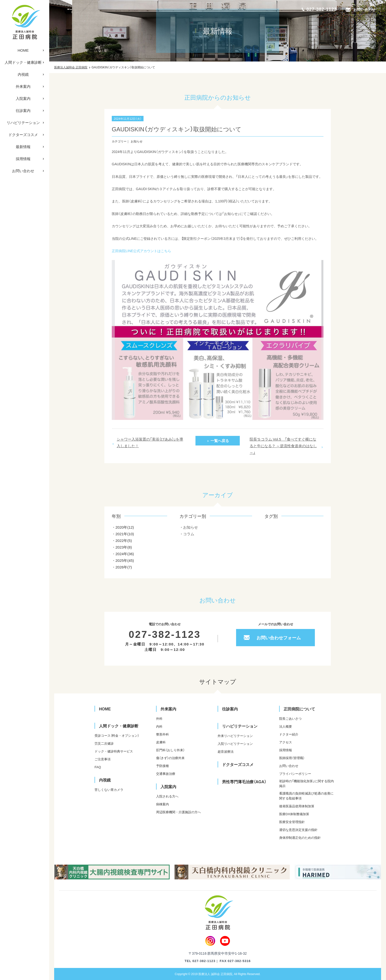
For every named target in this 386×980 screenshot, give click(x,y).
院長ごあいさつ (290, 718)
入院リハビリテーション (235, 743)
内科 (159, 726)
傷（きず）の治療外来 (170, 758)
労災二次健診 (104, 743)
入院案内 (23, 98)
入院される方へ (167, 796)
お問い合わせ (23, 171)
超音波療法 (226, 751)
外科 (159, 718)
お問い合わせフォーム (279, 637)
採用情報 (23, 159)
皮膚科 (161, 742)
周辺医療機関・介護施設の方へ (178, 812)
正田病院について (299, 709)
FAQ (98, 767)
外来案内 (23, 86)
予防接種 (162, 766)
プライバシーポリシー (295, 773)
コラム (189, 534)
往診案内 (23, 110)
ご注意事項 (103, 759)
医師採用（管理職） (292, 758)
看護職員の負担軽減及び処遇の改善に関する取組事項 (306, 796)
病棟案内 (162, 804)
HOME (23, 50)
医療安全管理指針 (292, 822)
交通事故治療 (166, 773)
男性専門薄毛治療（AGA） (244, 781)
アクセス (286, 742)
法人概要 (286, 726)
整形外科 (162, 734)
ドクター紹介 (289, 734)
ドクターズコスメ (23, 135)
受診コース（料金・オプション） (117, 735)
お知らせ (191, 527)
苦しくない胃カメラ (109, 789)
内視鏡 (23, 74)
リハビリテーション (23, 122)
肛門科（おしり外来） (170, 750)
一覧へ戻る (220, 441)
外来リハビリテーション (235, 736)
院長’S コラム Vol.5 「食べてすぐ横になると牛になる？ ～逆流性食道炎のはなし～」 (283, 446)
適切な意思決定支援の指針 (298, 830)
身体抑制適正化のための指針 (300, 837)
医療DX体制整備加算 (294, 814)
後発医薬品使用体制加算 (297, 806)
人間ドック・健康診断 (23, 62)
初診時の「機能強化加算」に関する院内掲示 (306, 783)
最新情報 (23, 147)
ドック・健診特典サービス (114, 751)
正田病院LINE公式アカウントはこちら (141, 251)
